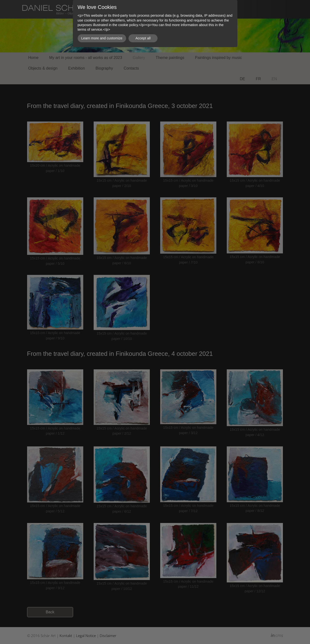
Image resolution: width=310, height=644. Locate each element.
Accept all (143, 38)
